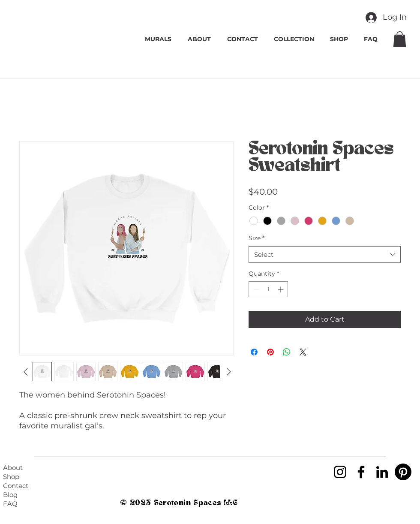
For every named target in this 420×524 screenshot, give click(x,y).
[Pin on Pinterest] (270, 352)
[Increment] (281, 289)
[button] (400, 39)
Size (256, 238)
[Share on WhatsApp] (287, 352)
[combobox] (325, 254)
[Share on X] (303, 352)
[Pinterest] (403, 472)
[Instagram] (340, 472)
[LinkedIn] (382, 472)
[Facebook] (361, 472)
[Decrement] (255, 289)
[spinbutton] (268, 289)
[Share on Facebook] (254, 352)
